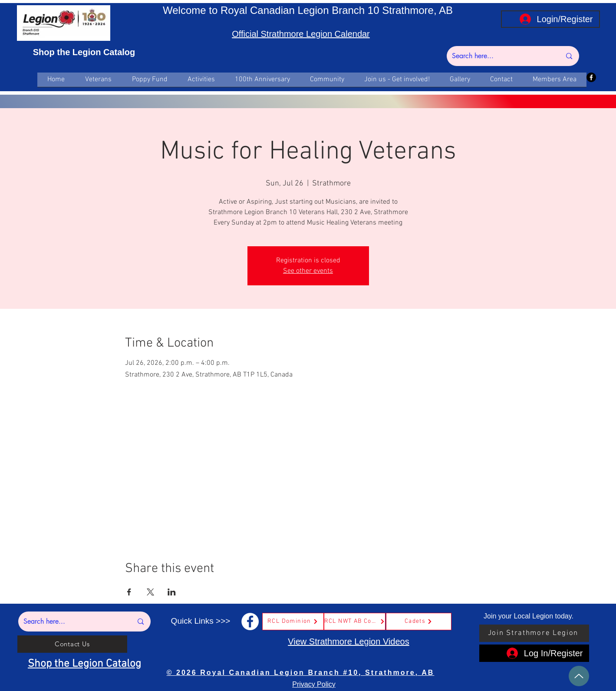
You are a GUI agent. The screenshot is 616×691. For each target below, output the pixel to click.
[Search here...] (500, 56)
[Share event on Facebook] (129, 592)
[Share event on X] (150, 592)
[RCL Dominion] (293, 622)
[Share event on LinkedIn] (172, 592)
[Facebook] (591, 77)
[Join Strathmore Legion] (534, 633)
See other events (308, 271)
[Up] (579, 676)
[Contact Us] (72, 644)
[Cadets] (419, 622)
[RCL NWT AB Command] (355, 622)
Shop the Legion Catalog (84, 52)
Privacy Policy (314, 684)
